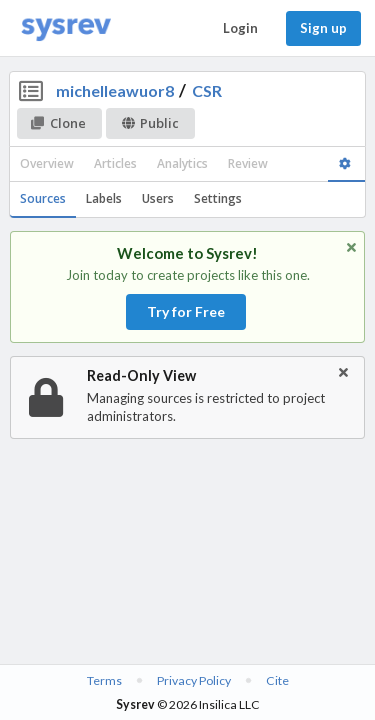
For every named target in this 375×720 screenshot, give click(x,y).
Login (240, 28)
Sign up (323, 28)
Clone (58, 123)
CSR (207, 90)
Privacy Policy (194, 680)
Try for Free (186, 311)
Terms (104, 680)
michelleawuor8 (115, 90)
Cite (277, 680)
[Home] (66, 28)
